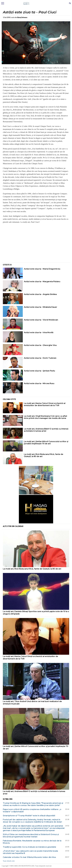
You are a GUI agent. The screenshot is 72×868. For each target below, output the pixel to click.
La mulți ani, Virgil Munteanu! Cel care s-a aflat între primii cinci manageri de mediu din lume (45, 417)
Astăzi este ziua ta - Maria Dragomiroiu (42, 269)
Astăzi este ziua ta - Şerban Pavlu (39, 371)
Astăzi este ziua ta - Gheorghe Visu (40, 345)
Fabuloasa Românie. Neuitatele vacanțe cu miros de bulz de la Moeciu (32, 842)
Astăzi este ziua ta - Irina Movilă (39, 332)
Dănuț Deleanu (22, 17)
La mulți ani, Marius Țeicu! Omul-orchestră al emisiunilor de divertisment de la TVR (45, 404)
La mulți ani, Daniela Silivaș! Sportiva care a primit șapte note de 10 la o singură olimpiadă (36, 613)
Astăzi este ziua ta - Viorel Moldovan (41, 320)
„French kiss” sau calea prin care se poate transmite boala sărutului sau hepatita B (30, 852)
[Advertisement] (36, 246)
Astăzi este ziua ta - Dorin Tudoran (40, 358)
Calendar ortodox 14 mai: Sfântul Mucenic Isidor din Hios (29, 857)
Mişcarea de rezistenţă (36, 3)
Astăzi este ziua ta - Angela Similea (40, 294)
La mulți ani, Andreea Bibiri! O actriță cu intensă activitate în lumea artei (46, 430)
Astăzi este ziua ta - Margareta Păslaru (42, 282)
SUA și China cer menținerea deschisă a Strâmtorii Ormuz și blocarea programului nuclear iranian (31, 836)
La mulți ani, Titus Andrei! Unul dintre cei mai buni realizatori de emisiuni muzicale (32, 703)
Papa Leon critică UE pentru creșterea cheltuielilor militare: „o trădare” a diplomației (32, 810)
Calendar (19, 526)
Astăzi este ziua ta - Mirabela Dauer (41, 307)
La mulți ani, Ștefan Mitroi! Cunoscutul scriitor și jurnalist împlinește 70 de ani (46, 443)
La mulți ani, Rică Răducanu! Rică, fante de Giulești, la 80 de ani (44, 455)
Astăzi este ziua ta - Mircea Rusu (39, 383)
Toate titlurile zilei (9, 861)
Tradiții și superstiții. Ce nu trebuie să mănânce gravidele (29, 847)
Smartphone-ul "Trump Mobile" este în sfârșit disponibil (29, 816)
